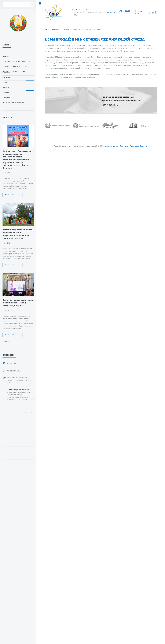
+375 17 (124, 12)
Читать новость (12, 195)
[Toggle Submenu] (30, 62)
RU (150, 12)
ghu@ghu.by (111, 12)
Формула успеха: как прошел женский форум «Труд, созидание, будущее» (18, 303)
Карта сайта (29, 413)
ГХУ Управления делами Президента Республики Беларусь (123, 146)
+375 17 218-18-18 (110, 105)
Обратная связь (139, 12)
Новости (56, 29)
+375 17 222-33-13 (14, 370)
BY (153, 12)
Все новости (7, 341)
